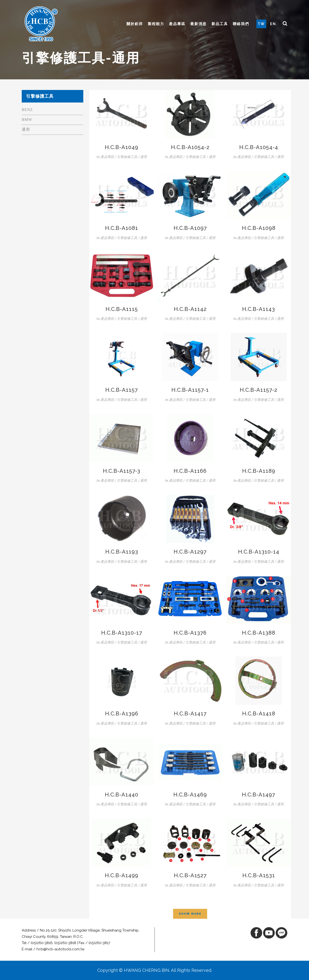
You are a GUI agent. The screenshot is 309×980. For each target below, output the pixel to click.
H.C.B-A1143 (259, 309)
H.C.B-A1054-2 (190, 147)
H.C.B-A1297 (190, 552)
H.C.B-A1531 (259, 875)
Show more (190, 914)
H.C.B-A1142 (190, 309)
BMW (27, 120)
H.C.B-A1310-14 (259, 552)
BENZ (27, 110)
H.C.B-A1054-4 (259, 147)
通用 (26, 129)
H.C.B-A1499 (122, 875)
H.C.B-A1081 (122, 228)
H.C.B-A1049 (122, 147)
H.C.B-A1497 (259, 795)
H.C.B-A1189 (259, 471)
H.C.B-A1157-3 (122, 471)
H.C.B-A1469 (190, 795)
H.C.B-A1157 (122, 390)
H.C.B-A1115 (122, 309)
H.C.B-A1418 (259, 713)
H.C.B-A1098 (259, 228)
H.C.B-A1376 (190, 633)
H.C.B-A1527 (190, 875)
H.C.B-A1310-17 (122, 633)
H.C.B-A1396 (122, 713)
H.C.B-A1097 (190, 228)
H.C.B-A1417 (190, 713)
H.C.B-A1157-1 (190, 390)
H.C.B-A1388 (259, 633)
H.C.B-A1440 (122, 795)
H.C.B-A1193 (122, 552)
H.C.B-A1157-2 (259, 390)
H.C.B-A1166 (190, 471)
